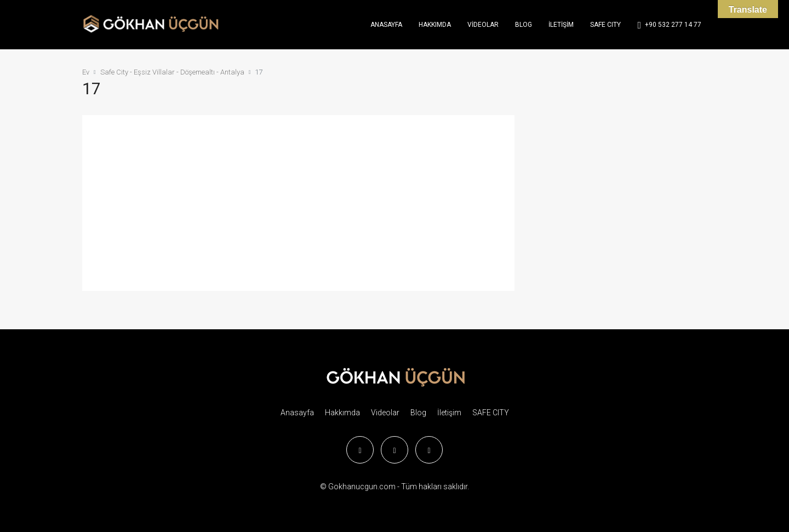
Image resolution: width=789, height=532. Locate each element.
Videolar (483, 25)
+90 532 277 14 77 (669, 25)
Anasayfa (386, 25)
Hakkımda (435, 25)
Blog (524, 25)
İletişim (561, 25)
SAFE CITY (605, 25)
